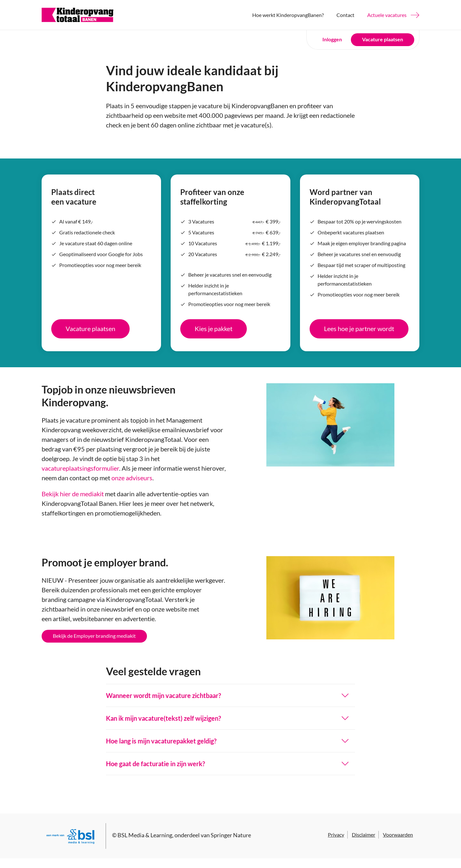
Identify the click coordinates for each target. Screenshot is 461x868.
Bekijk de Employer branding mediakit (94, 636)
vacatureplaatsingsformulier (80, 468)
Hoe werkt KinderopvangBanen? (288, 15)
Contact (345, 15)
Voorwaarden (398, 835)
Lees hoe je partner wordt (359, 329)
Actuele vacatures (387, 15)
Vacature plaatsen (383, 39)
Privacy (336, 835)
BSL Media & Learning (145, 835)
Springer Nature (231, 835)
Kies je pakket (214, 329)
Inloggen (332, 39)
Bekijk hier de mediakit (73, 494)
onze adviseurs (132, 478)
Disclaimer (364, 835)
